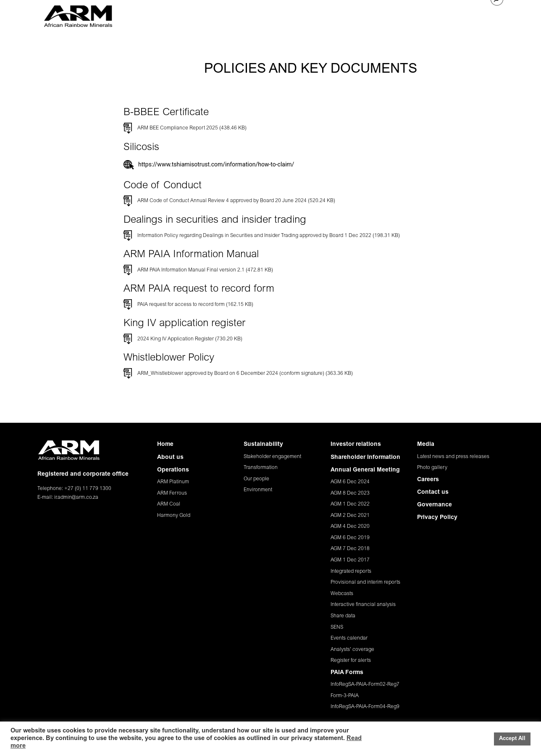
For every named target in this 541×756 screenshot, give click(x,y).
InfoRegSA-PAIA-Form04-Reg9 (365, 707)
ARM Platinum (173, 482)
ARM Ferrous (172, 493)
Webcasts (342, 594)
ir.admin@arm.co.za (76, 498)
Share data (343, 616)
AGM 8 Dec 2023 (350, 493)
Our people (256, 479)
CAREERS (426, 14)
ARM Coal (169, 504)
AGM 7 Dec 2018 (350, 549)
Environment (258, 490)
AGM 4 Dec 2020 (350, 527)
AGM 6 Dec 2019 (350, 538)
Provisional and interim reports (365, 582)
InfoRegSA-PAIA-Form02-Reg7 (365, 685)
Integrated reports (351, 572)
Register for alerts (351, 661)
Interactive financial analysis (363, 605)
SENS (337, 627)
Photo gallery (432, 468)
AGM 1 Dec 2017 (350, 560)
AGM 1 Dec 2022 (350, 504)
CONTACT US (465, 14)
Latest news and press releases (453, 457)
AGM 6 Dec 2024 (350, 482)
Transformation (261, 468)
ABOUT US (201, 14)
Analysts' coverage (352, 650)
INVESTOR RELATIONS (350, 14)
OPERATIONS (241, 14)
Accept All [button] (512, 739)
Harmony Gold (174, 516)
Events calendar (349, 638)
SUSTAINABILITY (289, 14)
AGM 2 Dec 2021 (350, 516)
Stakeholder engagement (272, 457)
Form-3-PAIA (345, 696)
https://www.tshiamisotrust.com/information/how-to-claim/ (216, 164)
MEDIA (397, 14)
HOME (171, 14)
